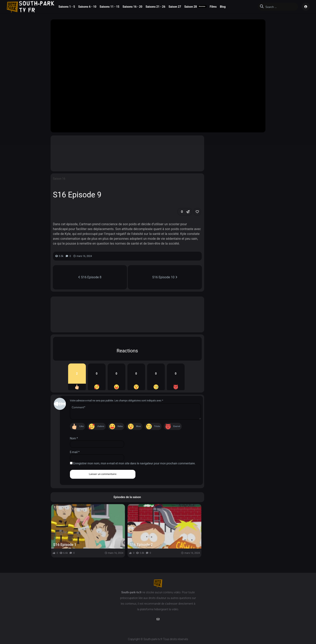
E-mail (75, 452)
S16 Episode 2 (141, 545)
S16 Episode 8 (90, 277)
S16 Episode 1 (65, 545)
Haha (120, 426)
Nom (74, 438)
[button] (185, 212)
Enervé (177, 426)
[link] (197, 212)
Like (82, 426)
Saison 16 (59, 179)
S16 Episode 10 (165, 277)
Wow (138, 426)
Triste (157, 426)
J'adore (101, 426)
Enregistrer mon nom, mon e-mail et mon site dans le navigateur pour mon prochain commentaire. (134, 463)
